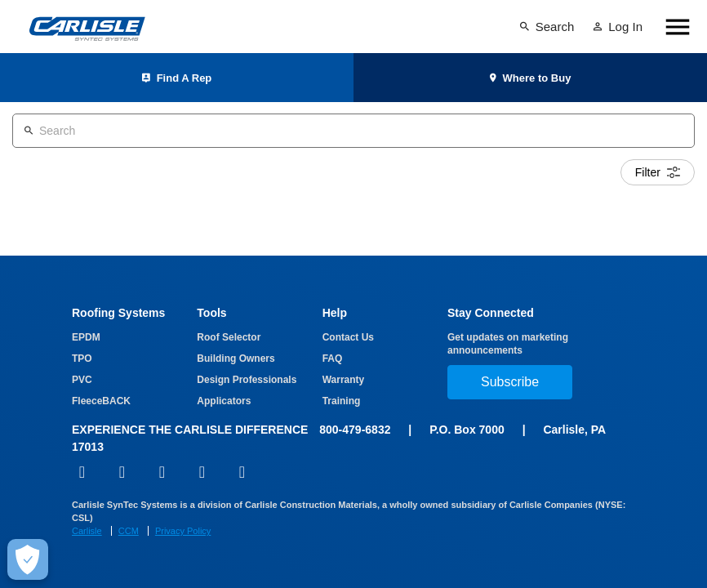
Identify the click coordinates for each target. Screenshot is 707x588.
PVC (82, 380)
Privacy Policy (183, 531)
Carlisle (87, 531)
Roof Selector (229, 337)
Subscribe (510, 382)
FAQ (333, 359)
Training (342, 401)
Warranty (344, 380)
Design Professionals (247, 380)
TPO (82, 359)
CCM (129, 531)
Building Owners (236, 359)
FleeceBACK (101, 401)
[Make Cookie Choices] (28, 559)
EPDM (86, 337)
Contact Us (348, 337)
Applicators (224, 401)
